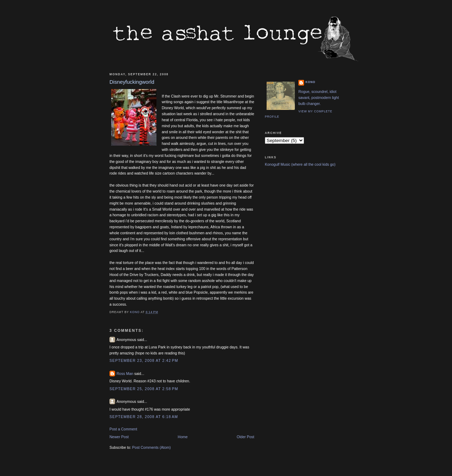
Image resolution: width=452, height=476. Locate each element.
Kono (310, 82)
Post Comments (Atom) (151, 447)
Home (183, 437)
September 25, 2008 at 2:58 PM (144, 389)
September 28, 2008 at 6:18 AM (144, 417)
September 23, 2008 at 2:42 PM (144, 360)
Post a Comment (123, 429)
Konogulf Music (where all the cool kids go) (300, 164)
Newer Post (119, 437)
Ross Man (125, 374)
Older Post (245, 437)
